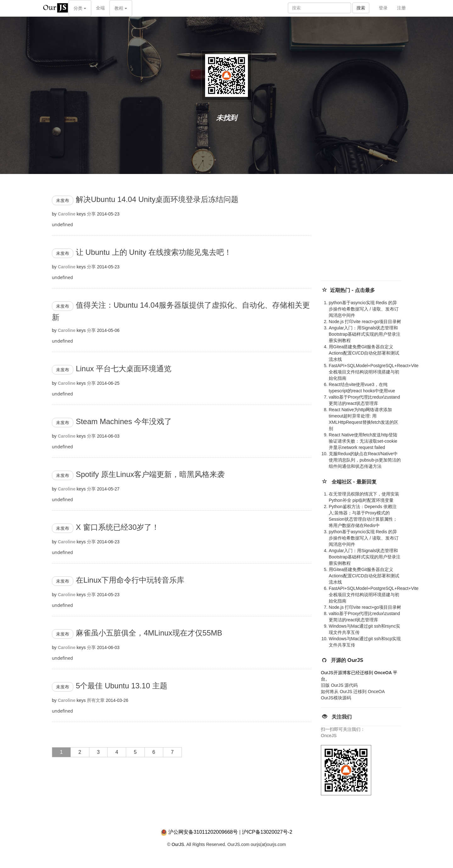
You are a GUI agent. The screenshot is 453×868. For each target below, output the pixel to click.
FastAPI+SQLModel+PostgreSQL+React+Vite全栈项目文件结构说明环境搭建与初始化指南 (374, 372)
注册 (401, 8)
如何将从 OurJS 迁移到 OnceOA (353, 692)
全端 (100, 8)
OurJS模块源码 (336, 698)
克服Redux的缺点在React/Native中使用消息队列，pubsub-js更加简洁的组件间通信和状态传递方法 (365, 460)
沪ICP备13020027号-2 (267, 832)
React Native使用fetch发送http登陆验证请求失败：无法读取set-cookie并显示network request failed (363, 441)
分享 (91, 214)
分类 (80, 8)
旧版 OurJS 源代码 (339, 685)
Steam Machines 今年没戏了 (124, 421)
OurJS (178, 844)
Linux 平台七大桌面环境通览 (124, 369)
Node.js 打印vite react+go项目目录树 (365, 322)
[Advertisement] (368, 233)
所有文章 (96, 700)
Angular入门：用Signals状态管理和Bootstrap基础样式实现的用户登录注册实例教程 (365, 334)
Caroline (67, 214)
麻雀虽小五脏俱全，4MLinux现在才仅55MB (149, 633)
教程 (121, 8)
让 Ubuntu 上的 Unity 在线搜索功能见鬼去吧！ (154, 252)
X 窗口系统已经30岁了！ (117, 527)
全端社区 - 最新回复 (354, 482)
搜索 (361, 8)
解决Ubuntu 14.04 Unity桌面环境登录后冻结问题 (157, 199)
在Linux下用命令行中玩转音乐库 (130, 580)
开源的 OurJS (347, 660)
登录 (383, 8)
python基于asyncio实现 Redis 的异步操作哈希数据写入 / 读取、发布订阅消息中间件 (364, 309)
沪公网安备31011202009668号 (203, 832)
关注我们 (342, 717)
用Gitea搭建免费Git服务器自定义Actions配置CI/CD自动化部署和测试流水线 (364, 353)
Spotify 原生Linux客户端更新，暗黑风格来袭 (150, 474)
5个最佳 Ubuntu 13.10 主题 (122, 686)
